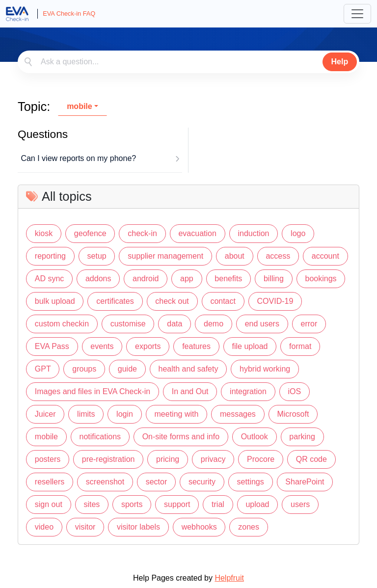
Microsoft (293, 414)
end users (262, 324)
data (175, 324)
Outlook (255, 437)
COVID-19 (275, 301)
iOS (294, 391)
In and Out (190, 391)
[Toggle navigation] (357, 14)
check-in (142, 233)
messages (238, 414)
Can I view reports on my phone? (78, 158)
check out (172, 301)
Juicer (45, 414)
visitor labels (138, 527)
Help (340, 62)
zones (249, 527)
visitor (85, 527)
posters (48, 459)
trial (218, 504)
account (325, 256)
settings (251, 482)
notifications (100, 437)
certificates (115, 301)
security (202, 482)
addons (98, 279)
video (44, 527)
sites (92, 504)
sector (157, 482)
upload (257, 504)
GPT (43, 369)
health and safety (188, 369)
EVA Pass (52, 346)
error (309, 324)
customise (128, 324)
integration (248, 391)
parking (302, 437)
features (196, 346)
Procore (261, 459)
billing (274, 279)
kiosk (44, 233)
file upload (250, 346)
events (102, 346)
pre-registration (108, 459)
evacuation (197, 233)
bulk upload (55, 301)
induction (253, 233)
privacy (213, 459)
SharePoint (305, 482)
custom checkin (62, 324)
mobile (80, 106)
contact (223, 301)
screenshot (105, 482)
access (278, 256)
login (125, 414)
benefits (228, 279)
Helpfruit (229, 578)
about (235, 256)
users (300, 504)
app (187, 279)
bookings (321, 279)
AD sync (50, 279)
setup (97, 256)
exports (148, 346)
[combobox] (188, 62)
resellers (50, 482)
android (146, 279)
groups (84, 369)
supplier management (165, 256)
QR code (311, 459)
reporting (50, 256)
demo (214, 324)
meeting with (177, 414)
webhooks (199, 527)
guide (127, 369)
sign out (49, 504)
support (177, 504)
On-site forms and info (181, 437)
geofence (90, 233)
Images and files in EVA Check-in (93, 391)
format (300, 346)
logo (298, 233)
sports (132, 504)
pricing (168, 459)
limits (86, 414)
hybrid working (265, 369)
